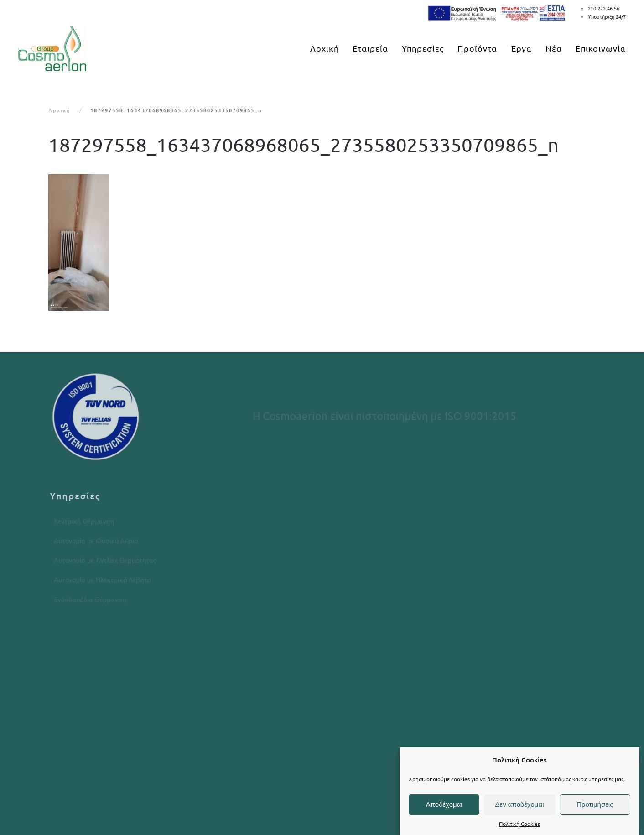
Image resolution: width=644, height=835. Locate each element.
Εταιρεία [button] (370, 48)
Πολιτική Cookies (519, 824)
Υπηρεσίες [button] (423, 48)
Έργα (521, 48)
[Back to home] (52, 48)
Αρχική (325, 48)
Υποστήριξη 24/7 (607, 16)
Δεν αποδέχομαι (519, 804)
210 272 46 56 (604, 8)
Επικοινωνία (601, 48)
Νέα (554, 48)
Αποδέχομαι (444, 804)
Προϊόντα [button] (477, 48)
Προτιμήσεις (595, 804)
